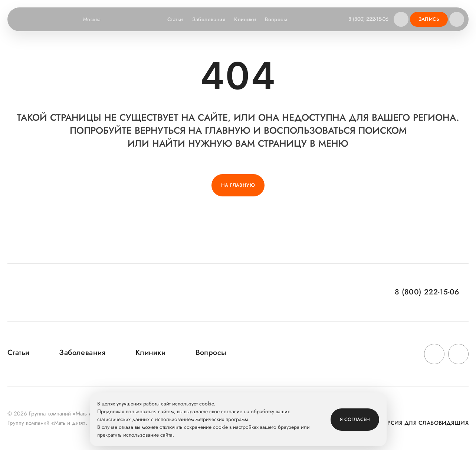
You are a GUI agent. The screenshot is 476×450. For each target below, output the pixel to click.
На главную (238, 185)
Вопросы (276, 19)
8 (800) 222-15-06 (368, 19)
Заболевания (209, 19)
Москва (97, 19)
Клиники (245, 19)
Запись (429, 19)
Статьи (175, 19)
